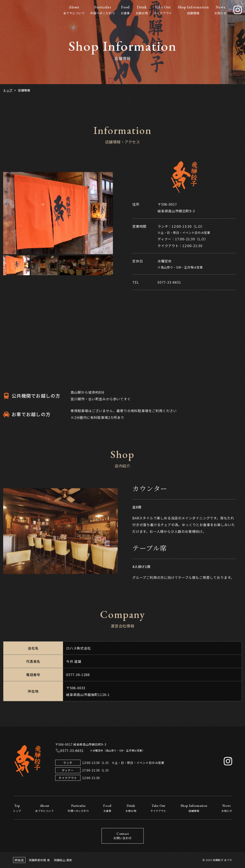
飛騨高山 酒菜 (62, 860)
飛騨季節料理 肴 (39, 860)
